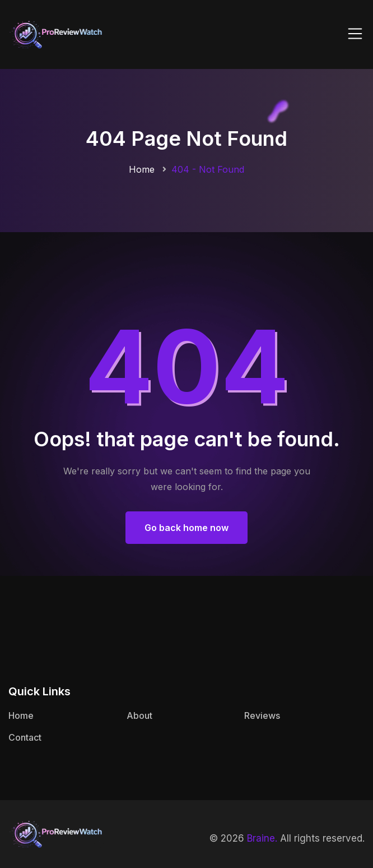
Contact (25, 737)
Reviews (262, 715)
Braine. (262, 838)
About (139, 715)
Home (142, 169)
